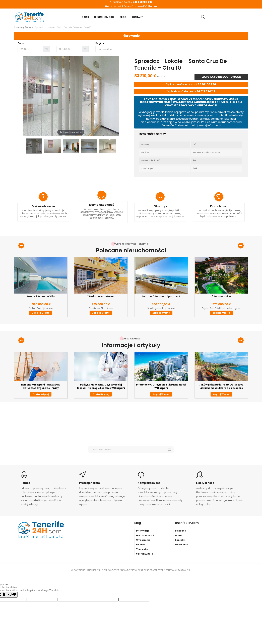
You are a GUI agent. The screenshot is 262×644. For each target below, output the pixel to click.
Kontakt (180, 540)
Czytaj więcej (41, 394)
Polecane (180, 531)
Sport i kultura (145, 554)
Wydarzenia (143, 540)
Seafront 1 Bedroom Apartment (161, 296)
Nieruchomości (145, 535)
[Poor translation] (12, 595)
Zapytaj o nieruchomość (221, 77)
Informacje (143, 531)
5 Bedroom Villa (221, 296)
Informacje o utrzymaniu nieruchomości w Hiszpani (161, 386)
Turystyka (142, 549)
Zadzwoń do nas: (131, 2)
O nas (179, 535)
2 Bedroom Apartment (101, 296)
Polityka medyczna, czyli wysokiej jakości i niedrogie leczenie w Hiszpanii (101, 386)
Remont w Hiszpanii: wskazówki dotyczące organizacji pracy (41, 386)
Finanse (141, 545)
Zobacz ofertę (41, 313)
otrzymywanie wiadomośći (133, 455)
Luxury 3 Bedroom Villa (41, 296)
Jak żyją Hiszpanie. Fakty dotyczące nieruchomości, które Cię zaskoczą (221, 386)
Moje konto (182, 545)
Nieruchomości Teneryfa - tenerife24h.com (131, 7)
